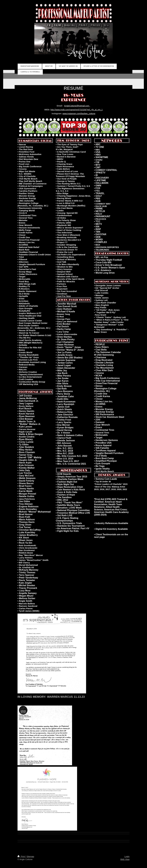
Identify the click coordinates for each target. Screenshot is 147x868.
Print (21, 856)
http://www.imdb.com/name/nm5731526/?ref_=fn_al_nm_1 (77, 110)
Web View (125, 859)
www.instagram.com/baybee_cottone (79, 114)
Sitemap (30, 856)
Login (127, 856)
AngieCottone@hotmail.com (77, 106)
